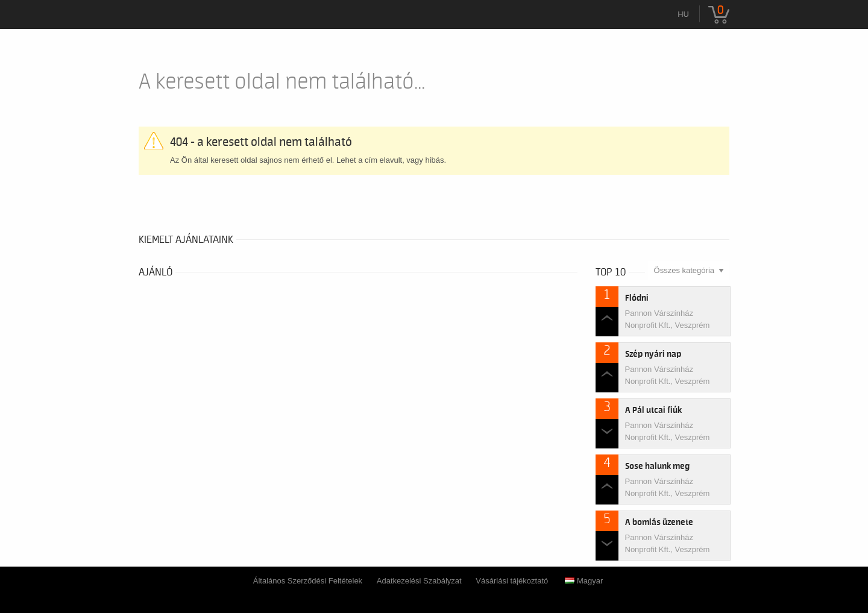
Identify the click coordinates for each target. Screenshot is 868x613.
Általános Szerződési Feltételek (308, 581)
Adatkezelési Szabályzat (419, 581)
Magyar (584, 581)
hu (683, 14)
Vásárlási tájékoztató (512, 581)
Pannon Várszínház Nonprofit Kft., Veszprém (668, 319)
